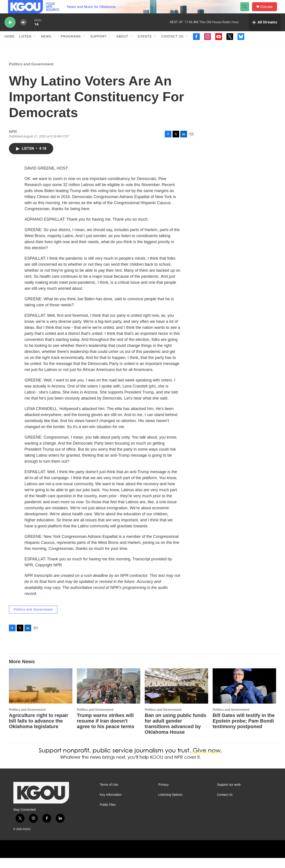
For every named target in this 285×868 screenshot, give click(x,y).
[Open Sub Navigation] (35, 46)
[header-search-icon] (247, 12)
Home (10, 46)
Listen (25, 46)
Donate (269, 12)
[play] (10, 32)
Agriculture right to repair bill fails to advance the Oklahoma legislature (39, 731)
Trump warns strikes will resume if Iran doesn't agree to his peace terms (106, 731)
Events (145, 46)
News (46, 46)
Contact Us (172, 46)
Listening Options (170, 805)
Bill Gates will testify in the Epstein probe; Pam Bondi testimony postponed (244, 731)
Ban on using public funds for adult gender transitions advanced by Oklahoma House (175, 734)
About (122, 46)
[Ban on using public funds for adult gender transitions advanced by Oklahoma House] (176, 696)
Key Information (111, 805)
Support (99, 46)
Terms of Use (109, 795)
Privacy (163, 795)
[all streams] (265, 32)
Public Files (108, 815)
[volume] (23, 32)
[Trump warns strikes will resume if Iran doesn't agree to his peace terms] (109, 696)
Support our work (229, 795)
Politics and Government (31, 74)
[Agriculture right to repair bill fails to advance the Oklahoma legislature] (41, 696)
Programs (71, 46)
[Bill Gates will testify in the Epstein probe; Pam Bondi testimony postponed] (244, 696)
